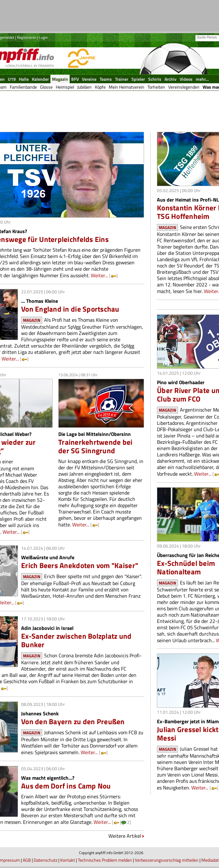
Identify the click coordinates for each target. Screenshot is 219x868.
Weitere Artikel (125, 836)
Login (43, 37)
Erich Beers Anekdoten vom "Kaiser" (80, 565)
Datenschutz (46, 860)
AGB (27, 860)
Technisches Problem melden (105, 860)
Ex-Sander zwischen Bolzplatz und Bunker (76, 640)
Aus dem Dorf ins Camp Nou (66, 786)
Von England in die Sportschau (70, 309)
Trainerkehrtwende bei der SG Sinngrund (95, 446)
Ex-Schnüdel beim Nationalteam (186, 567)
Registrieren (27, 37)
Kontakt (68, 860)
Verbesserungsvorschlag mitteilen (167, 860)
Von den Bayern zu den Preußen (73, 721)
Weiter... (99, 275)
